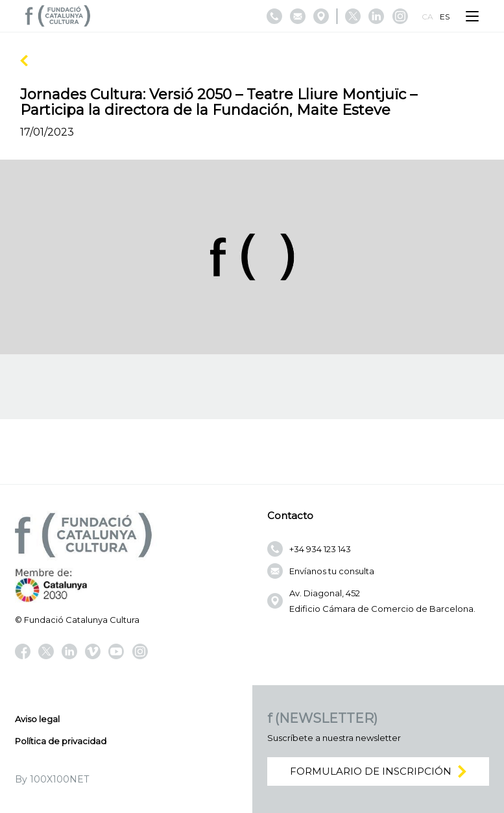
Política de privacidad (61, 741)
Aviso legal (37, 719)
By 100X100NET (52, 779)
